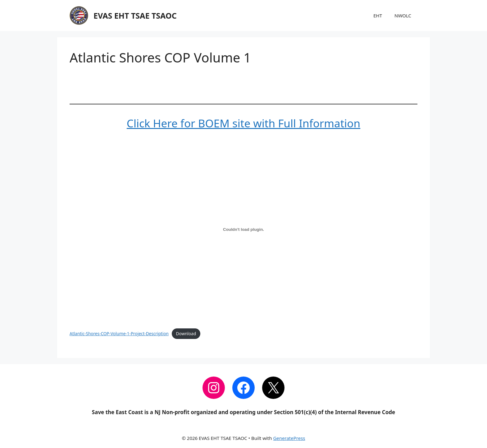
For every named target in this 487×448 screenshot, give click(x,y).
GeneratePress (289, 438)
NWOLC (403, 16)
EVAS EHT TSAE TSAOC (135, 16)
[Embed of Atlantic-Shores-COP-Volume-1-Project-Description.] (243, 229)
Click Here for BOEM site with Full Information (243, 123)
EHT (378, 16)
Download (186, 334)
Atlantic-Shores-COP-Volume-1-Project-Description (119, 334)
